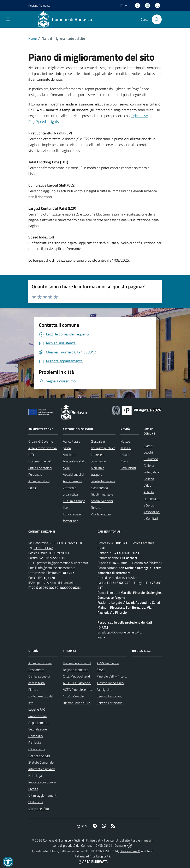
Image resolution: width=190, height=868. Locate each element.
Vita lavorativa (101, 514)
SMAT (101, 670)
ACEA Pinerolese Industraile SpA (85, 690)
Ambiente (70, 455)
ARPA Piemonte (108, 663)
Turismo (96, 508)
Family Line (104, 690)
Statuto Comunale (41, 762)
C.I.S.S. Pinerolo (73, 696)
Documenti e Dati (40, 461)
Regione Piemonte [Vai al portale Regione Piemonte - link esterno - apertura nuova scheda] (39, 5)
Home (32, 38)
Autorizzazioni (72, 481)
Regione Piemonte (76, 670)
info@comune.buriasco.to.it (56, 568)
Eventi (148, 446)
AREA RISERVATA (93, 861)
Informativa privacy (42, 769)
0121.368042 (43, 548)
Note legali (36, 776)
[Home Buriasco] (66, 19)
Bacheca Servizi (39, 756)
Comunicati (128, 468)
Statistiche (36, 802)
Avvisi (124, 461)
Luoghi (148, 452)
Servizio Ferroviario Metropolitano (120, 696)
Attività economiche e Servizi (152, 499)
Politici (33, 488)
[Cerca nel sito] (157, 19)
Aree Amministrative (43, 448)
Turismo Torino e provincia (114, 683)
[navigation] (8, 19)
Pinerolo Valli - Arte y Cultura (117, 676)
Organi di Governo (41, 441)
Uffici (32, 455)
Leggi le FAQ (37, 709)
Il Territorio (151, 459)
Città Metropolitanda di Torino (83, 676)
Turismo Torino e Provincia (80, 703)
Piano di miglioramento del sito (41, 696)
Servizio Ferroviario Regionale (117, 703)
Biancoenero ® (130, 851)
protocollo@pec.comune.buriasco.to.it (63, 563)
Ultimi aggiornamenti (43, 795)
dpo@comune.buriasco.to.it (125, 632)
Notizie (125, 441)
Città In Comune (115, 845)
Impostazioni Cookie (42, 782)
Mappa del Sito (39, 809)
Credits (33, 789)
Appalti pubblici (73, 474)
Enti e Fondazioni (40, 468)
